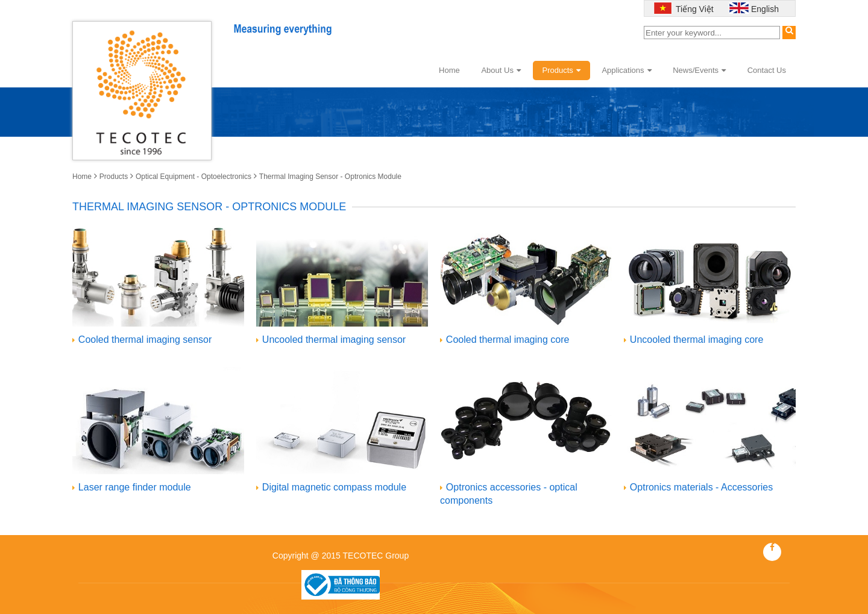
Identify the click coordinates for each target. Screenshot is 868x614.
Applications (626, 70)
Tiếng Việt (693, 9)
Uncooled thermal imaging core (697, 340)
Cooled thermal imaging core (508, 340)
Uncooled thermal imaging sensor (334, 340)
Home (449, 70)
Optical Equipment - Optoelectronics (193, 177)
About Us (501, 70)
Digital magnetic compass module (334, 487)
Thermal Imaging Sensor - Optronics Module (330, 177)
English (765, 9)
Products (561, 70)
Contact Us (767, 70)
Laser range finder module (135, 487)
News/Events (699, 70)
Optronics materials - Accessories (701, 487)
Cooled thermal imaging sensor (145, 340)
